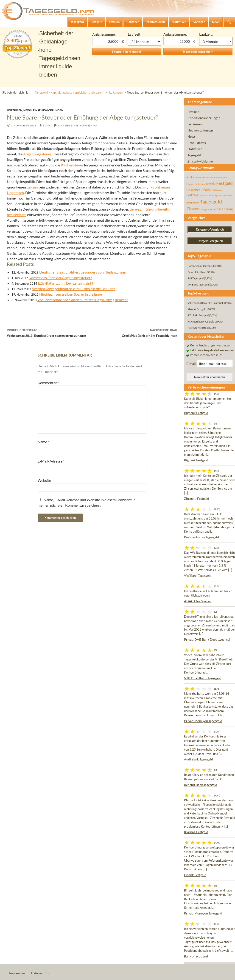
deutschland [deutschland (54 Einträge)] (221, 177)
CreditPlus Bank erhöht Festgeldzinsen (135, 332)
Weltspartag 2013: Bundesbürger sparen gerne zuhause (49, 332)
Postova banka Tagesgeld (201, 537)
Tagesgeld (194, 155)
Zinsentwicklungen (48, 110)
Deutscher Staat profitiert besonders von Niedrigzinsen (83, 272)
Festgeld (193, 112)
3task (46, 125)
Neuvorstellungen (200, 130)
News (28, 110)
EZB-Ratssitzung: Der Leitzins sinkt (66, 283)
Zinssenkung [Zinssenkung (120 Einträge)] (223, 209)
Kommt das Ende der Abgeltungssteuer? (60, 278)
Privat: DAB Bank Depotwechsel (207, 639)
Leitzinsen (116, 92)
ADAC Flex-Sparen (198, 601)
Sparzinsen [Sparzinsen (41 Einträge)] (227, 196)
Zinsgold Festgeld (197, 499)
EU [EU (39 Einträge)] (207, 184)
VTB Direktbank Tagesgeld (203, 678)
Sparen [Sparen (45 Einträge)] (218, 196)
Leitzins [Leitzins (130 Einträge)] (192, 195)
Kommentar (48, 383)
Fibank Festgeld (195, 875)
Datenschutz (40, 973)
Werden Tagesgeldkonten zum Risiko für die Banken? (73, 289)
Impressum (17, 973)
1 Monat (144, 41)
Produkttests (197, 143)
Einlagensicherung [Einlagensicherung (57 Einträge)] (196, 184)
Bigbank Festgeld (196, 413)
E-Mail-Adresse (51, 461)
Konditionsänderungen (204, 118)
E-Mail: (192, 364)
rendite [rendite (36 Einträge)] (212, 196)
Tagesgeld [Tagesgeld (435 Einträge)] (211, 201)
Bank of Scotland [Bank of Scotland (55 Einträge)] (205, 177)
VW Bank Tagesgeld (198, 576)
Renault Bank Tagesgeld (201, 785)
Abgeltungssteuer (37, 154)
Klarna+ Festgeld (196, 832)
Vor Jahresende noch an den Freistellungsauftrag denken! (83, 300)
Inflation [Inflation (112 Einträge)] (207, 190)
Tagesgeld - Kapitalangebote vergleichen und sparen (69, 92)
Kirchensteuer (72, 165)
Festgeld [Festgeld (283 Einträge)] (224, 183)
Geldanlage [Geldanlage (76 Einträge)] (193, 190)
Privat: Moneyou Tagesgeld (203, 721)
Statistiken (195, 149)
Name (43, 442)
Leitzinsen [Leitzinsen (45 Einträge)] (204, 196)
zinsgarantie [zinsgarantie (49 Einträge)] (207, 209)
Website (44, 480)
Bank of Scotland (196, 956)
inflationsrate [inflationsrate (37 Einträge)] (218, 190)
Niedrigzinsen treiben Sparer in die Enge (71, 294)
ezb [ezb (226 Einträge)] (212, 183)
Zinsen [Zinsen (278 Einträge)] (193, 209)
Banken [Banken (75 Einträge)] (191, 177)
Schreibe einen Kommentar (77, 125)
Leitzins (33, 187)
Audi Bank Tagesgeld (199, 759)
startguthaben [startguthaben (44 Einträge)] (193, 203)
